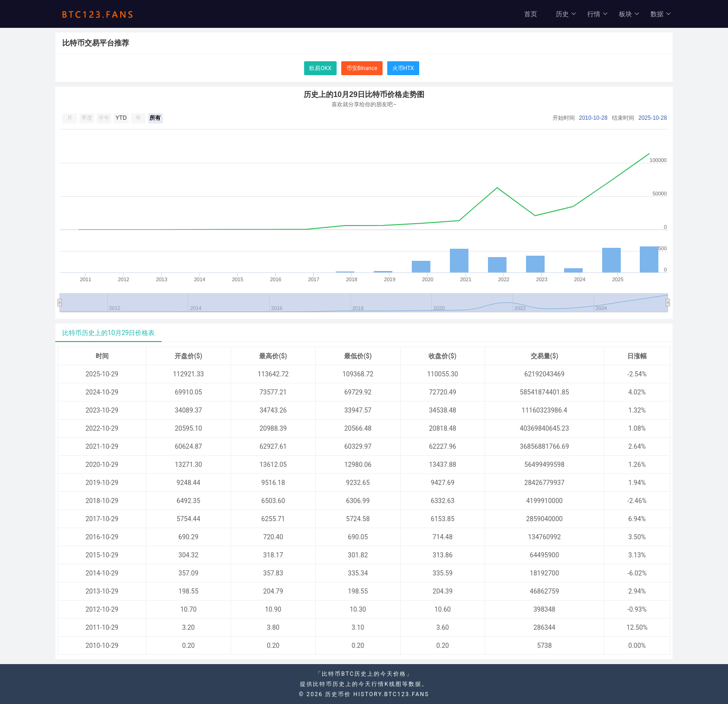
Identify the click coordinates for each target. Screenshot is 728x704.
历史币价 (338, 694)
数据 (661, 14)
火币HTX (403, 68)
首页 (531, 14)
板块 (629, 14)
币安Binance (362, 68)
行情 (598, 14)
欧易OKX (320, 68)
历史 (566, 14)
